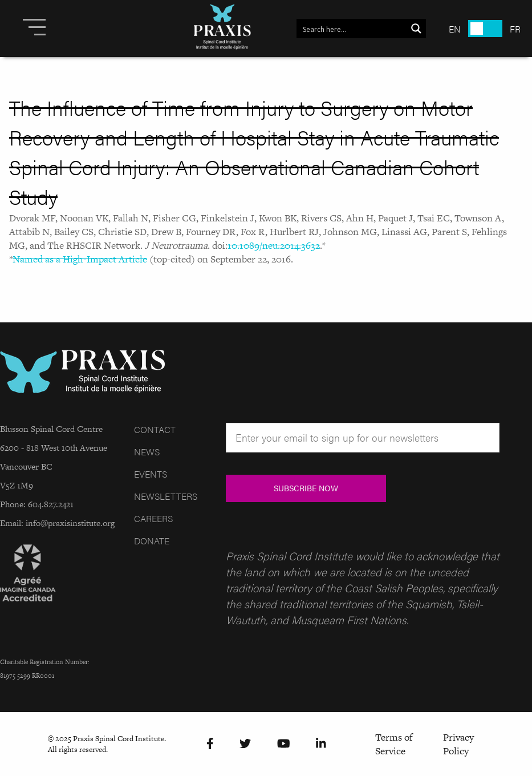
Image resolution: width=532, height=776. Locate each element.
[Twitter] (245, 744)
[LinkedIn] (321, 744)
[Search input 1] (352, 29)
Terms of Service (394, 744)
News (147, 452)
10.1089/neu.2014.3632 (274, 245)
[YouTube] (284, 744)
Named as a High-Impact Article (80, 259)
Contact (155, 429)
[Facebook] (210, 744)
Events (151, 474)
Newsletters (166, 496)
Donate (152, 541)
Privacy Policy (458, 744)
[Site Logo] (222, 29)
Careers (153, 518)
